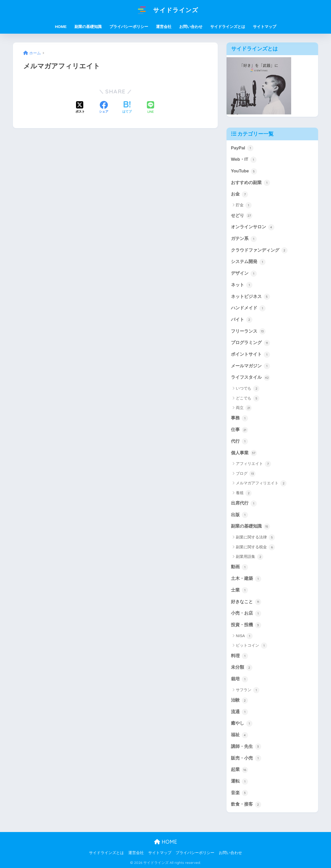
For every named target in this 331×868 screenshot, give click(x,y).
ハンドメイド (248, 308)
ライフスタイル (250, 378)
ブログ (246, 474)
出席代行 (244, 504)
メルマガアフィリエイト (261, 483)
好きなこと (246, 602)
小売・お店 (246, 614)
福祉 (239, 735)
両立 (244, 408)
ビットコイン (251, 646)
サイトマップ (265, 27)
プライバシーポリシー (129, 27)
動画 (239, 567)
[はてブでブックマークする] (127, 108)
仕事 (239, 430)
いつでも (248, 389)
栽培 (239, 679)
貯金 (244, 205)
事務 (239, 418)
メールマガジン (250, 366)
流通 (239, 712)
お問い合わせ (191, 27)
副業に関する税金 (255, 547)
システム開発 (248, 262)
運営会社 (164, 27)
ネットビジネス (250, 297)
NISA (244, 636)
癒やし (242, 724)
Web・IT (244, 160)
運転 (239, 782)
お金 (239, 194)
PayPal (242, 148)
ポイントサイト (250, 355)
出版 (239, 515)
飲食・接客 (246, 805)
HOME (166, 842)
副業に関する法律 (255, 537)
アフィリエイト (253, 464)
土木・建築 (246, 579)
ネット (242, 285)
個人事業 (244, 453)
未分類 (242, 668)
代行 (239, 441)
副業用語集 (250, 557)
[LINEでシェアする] (151, 108)
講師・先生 (246, 747)
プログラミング (250, 343)
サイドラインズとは (228, 27)
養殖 (244, 493)
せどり (242, 216)
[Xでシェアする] (80, 108)
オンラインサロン (253, 227)
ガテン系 (244, 239)
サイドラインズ (165, 10)
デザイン (244, 274)
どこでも (248, 398)
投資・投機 (246, 625)
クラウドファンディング (259, 250)
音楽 (239, 793)
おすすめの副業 (250, 183)
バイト (242, 320)
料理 (239, 656)
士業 (239, 590)
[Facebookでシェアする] (104, 108)
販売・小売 (246, 758)
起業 (239, 770)
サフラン (248, 690)
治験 (239, 701)
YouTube (244, 171)
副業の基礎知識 (250, 527)
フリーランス (248, 331)
